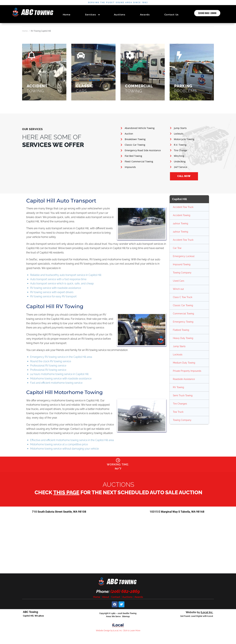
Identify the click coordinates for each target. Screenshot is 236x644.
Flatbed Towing (181, 330)
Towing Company (182, 273)
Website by (199, 614)
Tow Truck (178, 412)
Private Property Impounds (187, 371)
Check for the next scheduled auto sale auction (118, 494)
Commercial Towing (183, 314)
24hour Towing (181, 223)
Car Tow (177, 248)
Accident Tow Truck (183, 207)
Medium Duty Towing (184, 363)
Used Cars (179, 281)
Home (25, 31)
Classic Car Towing (183, 305)
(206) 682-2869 (125, 593)
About (106, 598)
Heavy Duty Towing (183, 338)
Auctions (127, 598)
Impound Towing (182, 264)
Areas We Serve (113, 618)
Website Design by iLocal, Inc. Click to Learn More (118, 632)
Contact (116, 598)
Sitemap (126, 618)
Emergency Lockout (184, 256)
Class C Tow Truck (183, 297)
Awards (139, 598)
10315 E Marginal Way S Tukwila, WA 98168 (177, 513)
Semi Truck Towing (183, 395)
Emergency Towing (183, 322)
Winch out (178, 289)
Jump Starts (179, 346)
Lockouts (178, 355)
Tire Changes (180, 404)
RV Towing (178, 387)
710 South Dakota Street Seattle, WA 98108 (59, 513)
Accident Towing (182, 215)
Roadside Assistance (184, 379)
